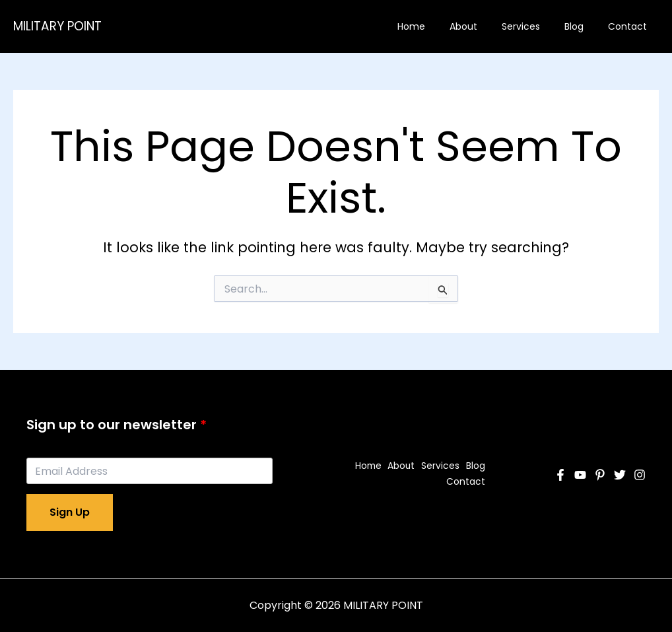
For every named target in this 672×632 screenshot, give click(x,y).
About (484, 26)
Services (535, 26)
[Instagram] (640, 475)
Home (438, 26)
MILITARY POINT (57, 26)
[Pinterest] (600, 475)
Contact (630, 26)
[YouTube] (580, 475)
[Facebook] (560, 475)
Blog (583, 26)
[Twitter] (620, 475)
